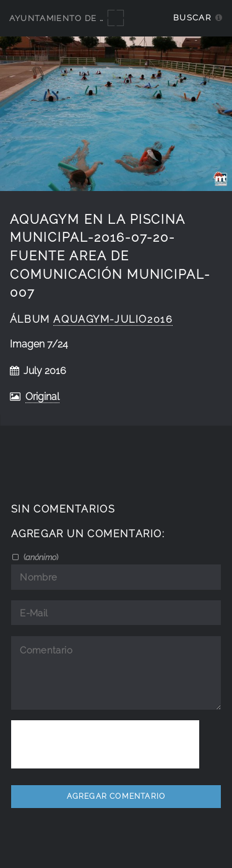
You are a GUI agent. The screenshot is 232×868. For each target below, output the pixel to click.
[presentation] (105, 744)
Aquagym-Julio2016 (113, 319)
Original (42, 397)
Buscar (192, 18)
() (40, 557)
